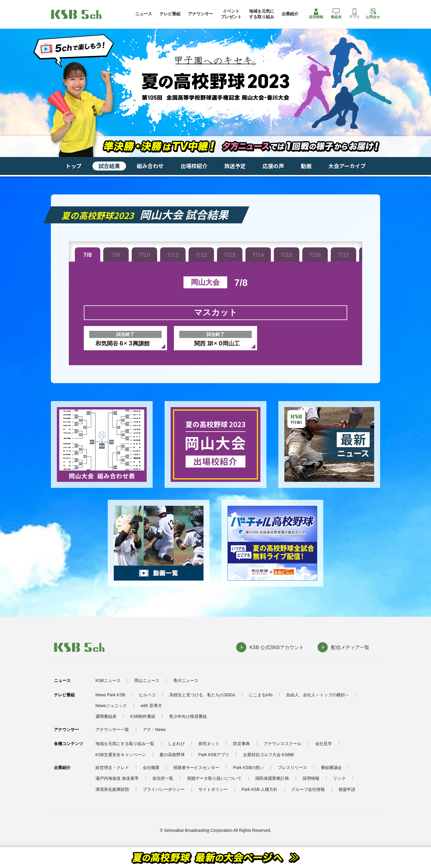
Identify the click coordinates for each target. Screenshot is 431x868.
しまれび (176, 744)
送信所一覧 (163, 778)
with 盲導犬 (151, 706)
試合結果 (109, 166)
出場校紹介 (194, 166)
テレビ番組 (170, 14)
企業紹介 (290, 14)
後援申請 (347, 789)
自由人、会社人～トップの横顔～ (318, 695)
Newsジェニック (111, 706)
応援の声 (273, 166)
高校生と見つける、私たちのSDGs (202, 695)
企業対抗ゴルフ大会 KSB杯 (269, 755)
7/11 (173, 255)
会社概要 (151, 768)
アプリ (354, 14)
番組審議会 (331, 768)
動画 (306, 166)
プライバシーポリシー (164, 789)
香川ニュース (186, 680)
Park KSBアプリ (214, 755)
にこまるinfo (261, 695)
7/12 (201, 255)
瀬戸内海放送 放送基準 (117, 778)
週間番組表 (106, 716)
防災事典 (242, 744)
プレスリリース (292, 768)
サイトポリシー (213, 789)
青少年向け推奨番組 (188, 716)
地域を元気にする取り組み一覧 (125, 744)
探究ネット (209, 744)
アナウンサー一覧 (112, 730)
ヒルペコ (147, 695)
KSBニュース (108, 680)
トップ (74, 166)
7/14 (258, 255)
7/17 (343, 255)
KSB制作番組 (143, 716)
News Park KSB (110, 695)
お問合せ (373, 14)
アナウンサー (201, 14)
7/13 (230, 255)
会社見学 (324, 744)
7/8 (88, 255)
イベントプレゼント (231, 14)
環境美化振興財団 (112, 789)
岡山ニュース (147, 680)
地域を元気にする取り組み (262, 14)
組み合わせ (150, 166)
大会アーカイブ (347, 166)
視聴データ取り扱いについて (214, 778)
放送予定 (235, 166)
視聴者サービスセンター (196, 768)
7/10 (144, 255)
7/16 (315, 255)
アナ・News (154, 730)
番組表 (336, 14)
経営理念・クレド (112, 768)
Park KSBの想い (249, 768)
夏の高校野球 (172, 755)
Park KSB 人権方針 (260, 789)
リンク (339, 778)
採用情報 (316, 14)
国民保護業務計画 (272, 778)
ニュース (144, 14)
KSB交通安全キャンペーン (121, 755)
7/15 (287, 255)
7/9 (116, 255)
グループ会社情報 (308, 789)
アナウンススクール (283, 744)
